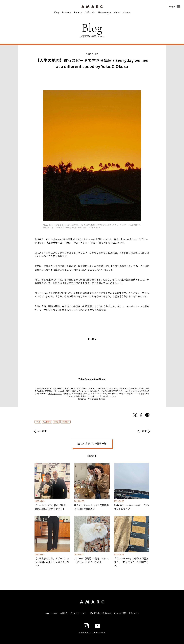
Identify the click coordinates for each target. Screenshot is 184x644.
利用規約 (64, 613)
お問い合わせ (134, 613)
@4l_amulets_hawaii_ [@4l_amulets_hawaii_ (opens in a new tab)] (97, 399)
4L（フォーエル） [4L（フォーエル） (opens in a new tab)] (55, 394)
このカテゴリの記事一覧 (93, 443)
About (126, 13)
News (117, 13)
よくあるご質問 (120, 613)
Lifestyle (90, 13)
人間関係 (48, 422)
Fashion (67, 13)
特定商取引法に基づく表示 (101, 613)
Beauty (78, 13)
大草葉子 (66, 422)
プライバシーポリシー (79, 613)
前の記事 (42, 431)
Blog (56, 13)
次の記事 (142, 431)
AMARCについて (51, 613)
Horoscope (104, 13)
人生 (38, 422)
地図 (57, 422)
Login (172, 6)
